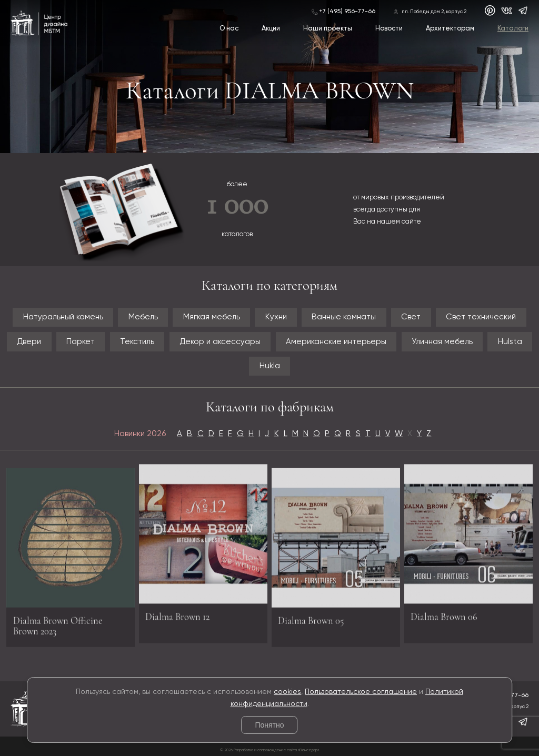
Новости (389, 29)
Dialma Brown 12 (177, 613)
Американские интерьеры (336, 342)
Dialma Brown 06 (444, 613)
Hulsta (510, 342)
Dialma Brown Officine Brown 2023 (58, 629)
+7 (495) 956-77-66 (347, 12)
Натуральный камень (63, 317)
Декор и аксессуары (220, 342)
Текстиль (137, 342)
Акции (271, 29)
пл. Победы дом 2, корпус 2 (434, 12)
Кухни (276, 317)
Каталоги (513, 29)
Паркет (81, 342)
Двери (29, 342)
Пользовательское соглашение (361, 692)
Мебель (143, 317)
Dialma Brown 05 (311, 623)
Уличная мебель (442, 342)
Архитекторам (450, 29)
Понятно (269, 725)
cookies (287, 692)
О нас (229, 29)
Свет (411, 317)
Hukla (270, 366)
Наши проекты (328, 29)
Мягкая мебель (212, 317)
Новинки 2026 (140, 434)
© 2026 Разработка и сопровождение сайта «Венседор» (269, 750)
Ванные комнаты (344, 317)
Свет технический (481, 317)
